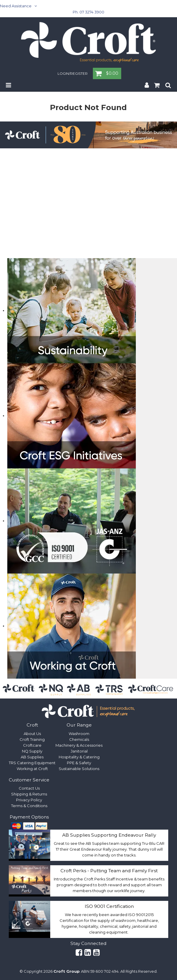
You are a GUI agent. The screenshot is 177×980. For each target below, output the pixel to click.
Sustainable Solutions (79, 769)
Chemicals (79, 739)
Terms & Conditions (29, 806)
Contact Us (29, 788)
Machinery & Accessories (79, 745)
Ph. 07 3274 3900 (88, 12)
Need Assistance (16, 6)
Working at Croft (32, 769)
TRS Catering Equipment (32, 763)
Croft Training (32, 739)
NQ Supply (32, 751)
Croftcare (32, 745)
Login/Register (73, 74)
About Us (32, 734)
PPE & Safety (79, 763)
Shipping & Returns (29, 794)
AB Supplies (32, 757)
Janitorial (79, 751)
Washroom (79, 734)
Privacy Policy (29, 800)
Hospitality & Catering (79, 757)
